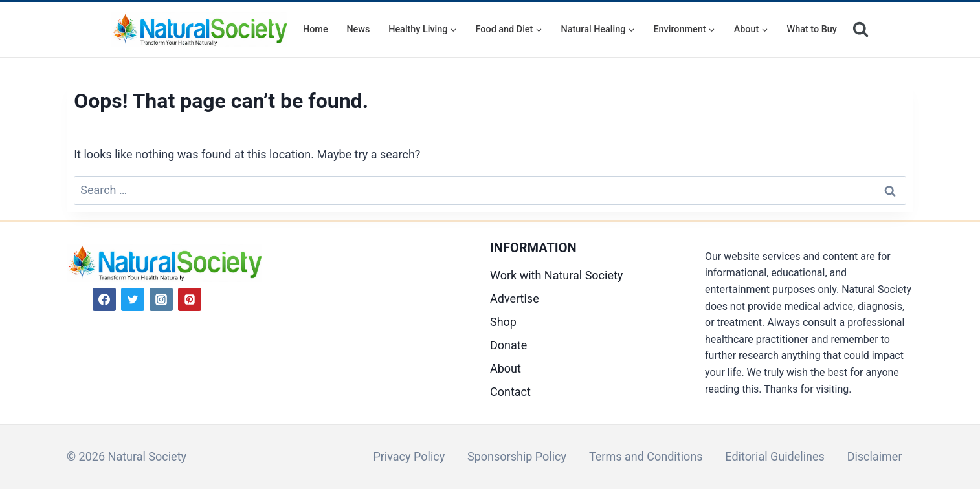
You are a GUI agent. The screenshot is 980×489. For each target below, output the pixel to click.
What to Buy (812, 29)
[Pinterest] (190, 299)
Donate (508, 345)
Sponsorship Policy (517, 456)
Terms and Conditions (646, 456)
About (506, 368)
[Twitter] (133, 299)
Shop (503, 322)
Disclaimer (875, 456)
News (358, 29)
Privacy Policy (409, 456)
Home (316, 29)
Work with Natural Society (556, 275)
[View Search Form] (861, 29)
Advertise (515, 299)
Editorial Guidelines (774, 456)
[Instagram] (161, 299)
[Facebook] (104, 299)
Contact (510, 392)
